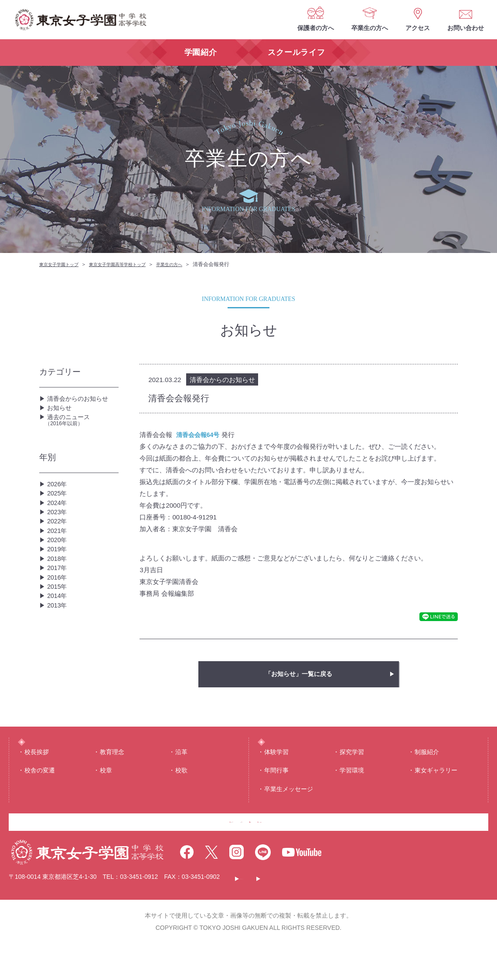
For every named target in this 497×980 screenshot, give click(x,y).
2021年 (58, 570)
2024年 (58, 528)
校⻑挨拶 (37, 771)
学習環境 (352, 789)
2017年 (58, 626)
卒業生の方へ (370, 28)
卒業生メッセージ (289, 808)
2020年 (58, 584)
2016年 (58, 640)
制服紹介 (427, 771)
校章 (106, 789)
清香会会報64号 (199, 435)
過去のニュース (82, 433)
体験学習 (276, 771)
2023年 (58, 542)
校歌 (181, 789)
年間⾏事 (276, 789)
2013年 (58, 682)
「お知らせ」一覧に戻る (299, 674)
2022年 (58, 556)
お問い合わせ (466, 28)
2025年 (58, 514)
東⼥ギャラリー (436, 789)
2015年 (58, 654)
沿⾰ (181, 771)
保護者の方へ (316, 28)
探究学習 (352, 771)
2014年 (58, 668)
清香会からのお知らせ (82, 401)
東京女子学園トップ (63, 264)
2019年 (58, 598)
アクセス (418, 28)
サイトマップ (402, 914)
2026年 (58, 500)
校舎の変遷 (40, 789)
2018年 (58, 612)
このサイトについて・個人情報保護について (303, 914)
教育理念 (112, 771)
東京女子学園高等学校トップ (131, 264)
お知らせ (61, 415)
